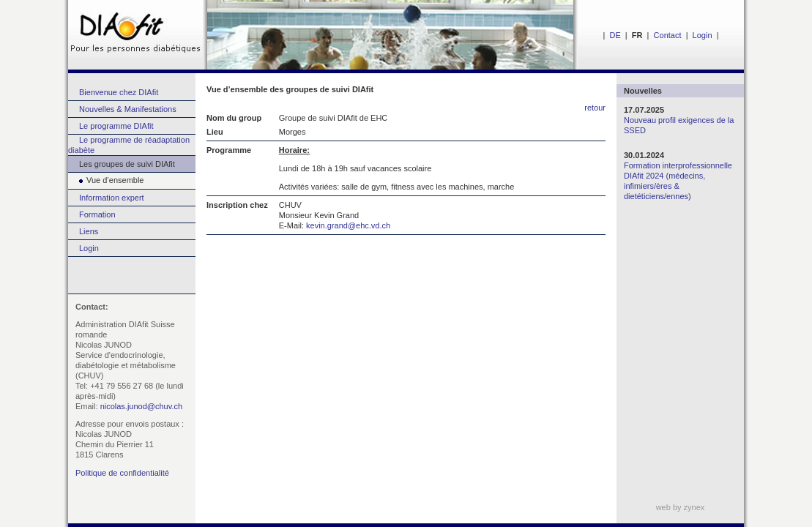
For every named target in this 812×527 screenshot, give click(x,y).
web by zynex (681, 507)
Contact (668, 35)
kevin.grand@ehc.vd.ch (348, 225)
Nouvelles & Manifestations (128, 109)
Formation (97, 214)
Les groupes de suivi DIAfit (127, 164)
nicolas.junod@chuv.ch (141, 406)
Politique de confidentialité (122, 473)
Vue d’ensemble (106, 180)
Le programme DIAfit (116, 126)
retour (595, 108)
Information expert (112, 198)
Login (703, 35)
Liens (89, 231)
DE (615, 35)
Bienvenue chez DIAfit (119, 92)
